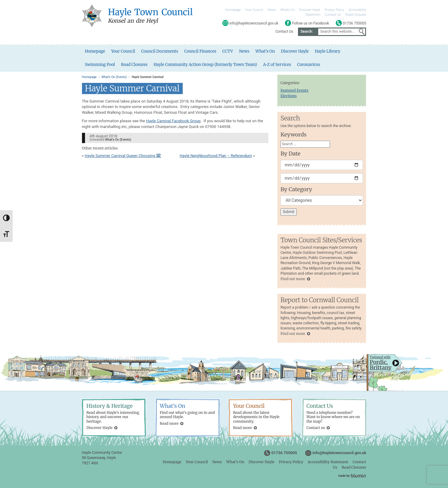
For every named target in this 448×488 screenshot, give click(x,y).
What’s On (287, 10)
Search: (307, 31)
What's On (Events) (114, 77)
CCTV (228, 51)
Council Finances (201, 51)
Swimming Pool (100, 65)
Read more (169, 423)
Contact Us (333, 15)
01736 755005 (284, 453)
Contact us (316, 428)
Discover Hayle (309, 10)
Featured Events (294, 90)
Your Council (254, 10)
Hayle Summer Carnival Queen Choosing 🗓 (123, 156)
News (272, 10)
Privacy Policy (334, 10)
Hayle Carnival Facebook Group (173, 121)
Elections (289, 96)
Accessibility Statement (328, 462)
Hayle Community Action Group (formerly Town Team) (206, 65)
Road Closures (356, 15)
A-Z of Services (278, 65)
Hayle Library (328, 51)
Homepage (233, 10)
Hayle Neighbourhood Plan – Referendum (216, 156)
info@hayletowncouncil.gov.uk (339, 453)
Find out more (293, 279)
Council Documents (160, 51)
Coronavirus (309, 65)
